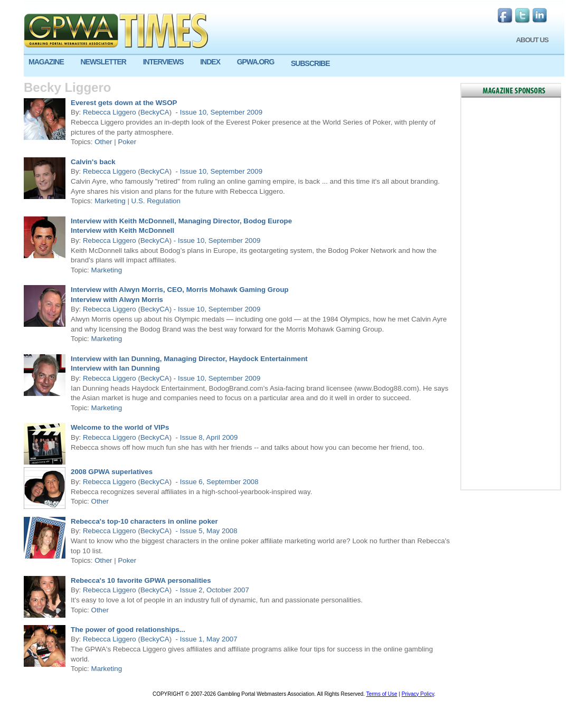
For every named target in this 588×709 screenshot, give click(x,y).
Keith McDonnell (146, 230)
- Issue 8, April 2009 (206, 437)
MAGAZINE (46, 62)
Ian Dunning (139, 368)
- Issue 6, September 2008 (216, 482)
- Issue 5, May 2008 (206, 531)
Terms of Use (382, 694)
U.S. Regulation (156, 201)
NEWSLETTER (103, 62)
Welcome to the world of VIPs (120, 427)
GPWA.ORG (256, 62)
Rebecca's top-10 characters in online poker (144, 521)
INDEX (210, 62)
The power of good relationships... (128, 630)
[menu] (294, 66)
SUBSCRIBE (310, 63)
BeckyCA (155, 112)
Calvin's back (93, 162)
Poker (127, 142)
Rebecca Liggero (110, 112)
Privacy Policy (418, 694)
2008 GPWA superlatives (112, 472)
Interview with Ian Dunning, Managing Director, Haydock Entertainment (189, 359)
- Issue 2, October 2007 (211, 590)
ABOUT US (532, 40)
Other (103, 142)
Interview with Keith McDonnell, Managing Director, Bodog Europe (181, 221)
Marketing (110, 201)
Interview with (94, 230)
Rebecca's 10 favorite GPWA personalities (141, 580)
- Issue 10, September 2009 (218, 112)
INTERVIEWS (163, 62)
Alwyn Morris (140, 300)
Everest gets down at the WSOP (124, 103)
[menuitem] (50, 62)
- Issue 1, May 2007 (206, 639)
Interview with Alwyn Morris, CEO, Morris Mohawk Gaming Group (180, 290)
